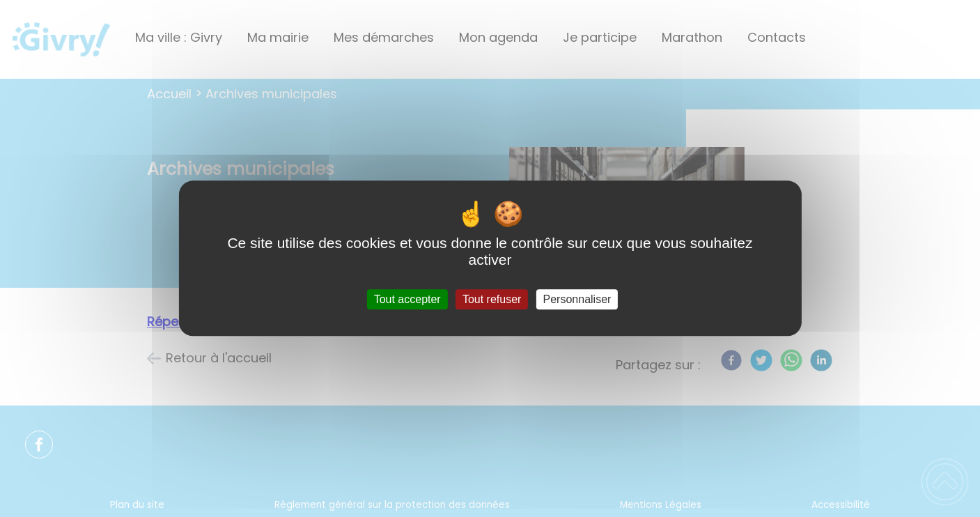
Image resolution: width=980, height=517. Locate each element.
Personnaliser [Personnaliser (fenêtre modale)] (577, 299)
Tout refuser (492, 299)
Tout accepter (407, 299)
